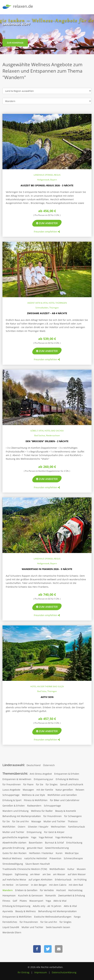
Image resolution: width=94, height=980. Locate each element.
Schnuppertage (11, 795)
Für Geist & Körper (54, 832)
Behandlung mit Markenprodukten (22, 816)
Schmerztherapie (73, 858)
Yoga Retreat (46, 837)
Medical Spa (72, 853)
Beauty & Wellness (26, 911)
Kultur (71, 869)
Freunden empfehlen (47, 232)
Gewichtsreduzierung (57, 848)
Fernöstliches (10, 922)
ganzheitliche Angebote (16, 837)
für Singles (52, 784)
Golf (15, 901)
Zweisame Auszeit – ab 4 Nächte (47, 313)
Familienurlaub (77, 827)
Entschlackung (74, 843)
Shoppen (7, 874)
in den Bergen (39, 885)
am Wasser (59, 874)
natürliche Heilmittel (36, 858)
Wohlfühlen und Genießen (62, 795)
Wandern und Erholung (16, 811)
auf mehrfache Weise (14, 880)
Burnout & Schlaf (54, 843)
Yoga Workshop (64, 837)
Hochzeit (61, 890)
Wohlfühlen (9, 827)
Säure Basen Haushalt (38, 864)
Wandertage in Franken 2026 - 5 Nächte (47, 569)
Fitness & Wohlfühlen (36, 800)
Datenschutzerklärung (64, 972)
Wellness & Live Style (33, 795)
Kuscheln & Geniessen (31, 895)
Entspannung (34, 832)
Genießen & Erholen (14, 806)
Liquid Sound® (11, 927)
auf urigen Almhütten (40, 880)
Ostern (22, 827)
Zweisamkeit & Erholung (72, 895)
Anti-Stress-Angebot (41, 774)
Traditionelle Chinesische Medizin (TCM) (25, 869)
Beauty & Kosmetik (66, 811)
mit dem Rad (76, 885)
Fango (77, 917)
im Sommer (22, 885)
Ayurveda (8, 911)
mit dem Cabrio (58, 885)
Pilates (23, 901)
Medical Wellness (12, 858)
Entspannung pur (44, 779)
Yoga (34, 837)
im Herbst (8, 885)
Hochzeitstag (75, 890)
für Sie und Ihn (21, 821)
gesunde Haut (35, 848)
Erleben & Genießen (26, 890)
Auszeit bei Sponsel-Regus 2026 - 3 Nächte (47, 185)
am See (47, 874)
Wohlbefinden (57, 869)
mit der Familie (45, 790)
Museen (81, 869)
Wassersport (36, 901)
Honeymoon (9, 895)
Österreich (49, 765)
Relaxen (80, 790)
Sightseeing (21, 874)
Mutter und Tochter (54, 821)
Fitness (6, 901)
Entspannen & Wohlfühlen (17, 917)
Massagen (28, 790)
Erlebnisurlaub (63, 880)
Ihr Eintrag (24, 972)
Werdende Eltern (12, 932)
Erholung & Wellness (67, 779)
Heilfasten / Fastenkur (41, 853)
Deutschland (34, 765)
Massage (36, 821)
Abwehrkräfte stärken (14, 843)
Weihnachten (58, 827)
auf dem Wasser (77, 874)
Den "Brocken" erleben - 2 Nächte (47, 441)
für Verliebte (47, 890)
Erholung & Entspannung (16, 906)
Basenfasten (36, 843)
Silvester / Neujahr (38, 827)
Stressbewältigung (13, 864)
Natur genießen (64, 790)
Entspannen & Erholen (67, 774)
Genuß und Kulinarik (72, 784)
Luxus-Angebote (11, 790)
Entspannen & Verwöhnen (17, 779)
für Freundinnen (12, 784)
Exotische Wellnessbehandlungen (53, 917)
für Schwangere (73, 816)
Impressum (41, 972)
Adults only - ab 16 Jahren (47, 906)
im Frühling (80, 880)
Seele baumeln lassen (58, 927)
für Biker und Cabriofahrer (65, 800)
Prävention (55, 858)
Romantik (51, 895)
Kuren (59, 853)
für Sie (40, 784)
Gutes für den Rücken (15, 853)
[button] (37, 949)
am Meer (35, 874)
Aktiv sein (47, 697)
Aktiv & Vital (60, 901)
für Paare (28, 784)
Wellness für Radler (42, 811)
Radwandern (34, 806)
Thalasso (73, 821)
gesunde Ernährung (14, 848)
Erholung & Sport (12, 800)
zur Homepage (15, 45)
